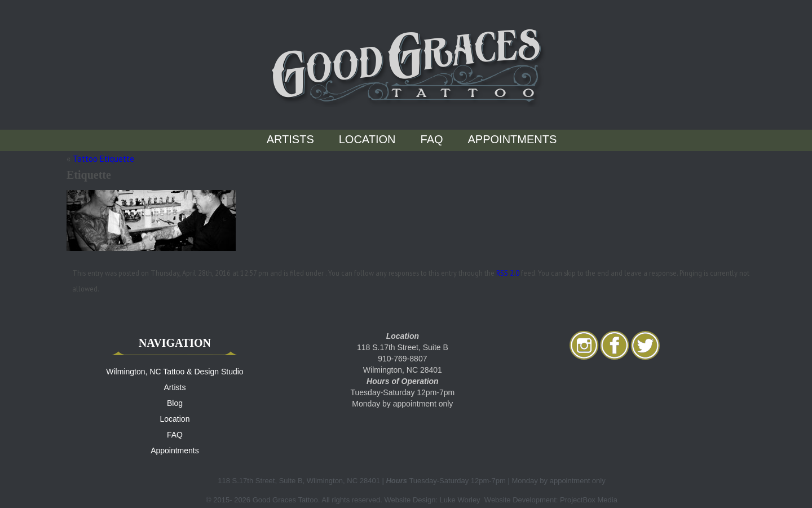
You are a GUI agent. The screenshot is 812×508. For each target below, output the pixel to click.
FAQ (432, 139)
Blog (175, 403)
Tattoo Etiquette (103, 159)
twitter (645, 345)
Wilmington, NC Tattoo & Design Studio (175, 372)
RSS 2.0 (508, 273)
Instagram (584, 345)
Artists (290, 139)
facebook (615, 345)
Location (367, 139)
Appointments (513, 139)
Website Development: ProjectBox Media (551, 500)
